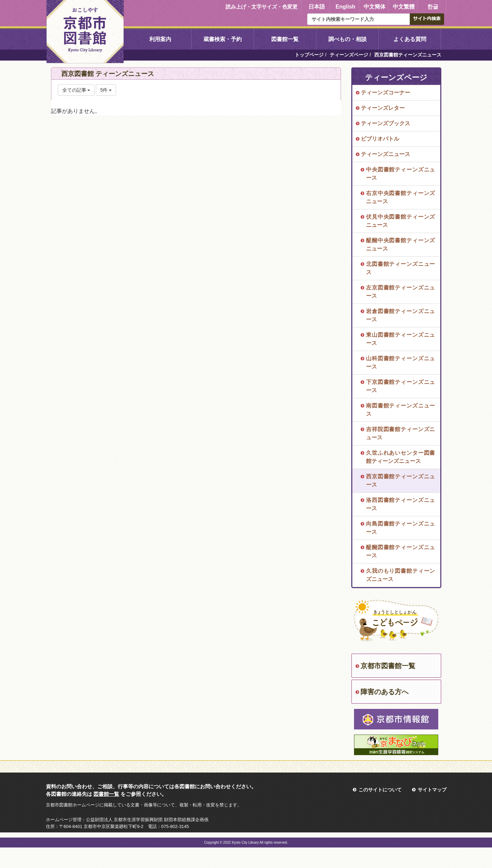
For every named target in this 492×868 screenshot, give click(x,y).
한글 (433, 7)
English (345, 7)
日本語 (317, 7)
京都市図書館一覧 (388, 666)
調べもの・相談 (348, 39)
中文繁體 (404, 7)
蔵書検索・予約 (223, 39)
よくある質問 (410, 39)
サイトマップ (432, 790)
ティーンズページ (349, 55)
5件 (106, 90)
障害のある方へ (384, 692)
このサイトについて (380, 790)
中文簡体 (375, 7)
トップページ (309, 55)
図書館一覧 (285, 39)
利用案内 (160, 39)
